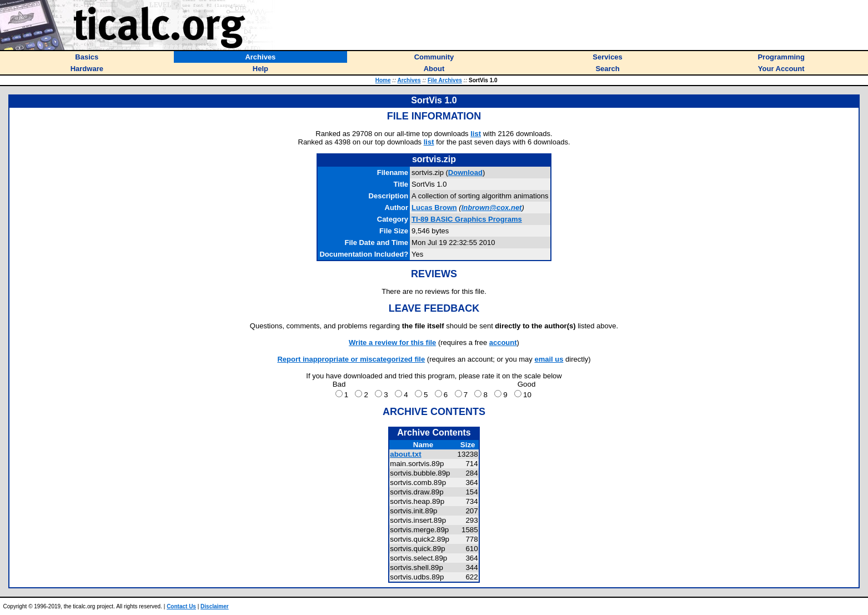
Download (465, 172)
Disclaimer (215, 606)
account (503, 342)
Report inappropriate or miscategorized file (351, 359)
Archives (409, 80)
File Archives (445, 80)
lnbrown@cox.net (492, 207)
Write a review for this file (392, 342)
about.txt (405, 454)
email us (549, 359)
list (476, 134)
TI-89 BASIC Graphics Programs (467, 219)
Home (383, 80)
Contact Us (181, 606)
